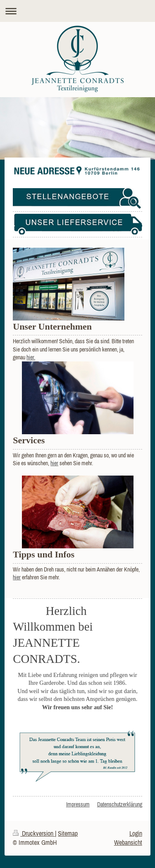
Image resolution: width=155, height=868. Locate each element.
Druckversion (34, 833)
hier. (31, 357)
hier (54, 463)
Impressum (78, 804)
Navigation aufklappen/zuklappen (77, 11)
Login (136, 833)
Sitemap (68, 833)
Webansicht (128, 842)
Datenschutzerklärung (120, 804)
